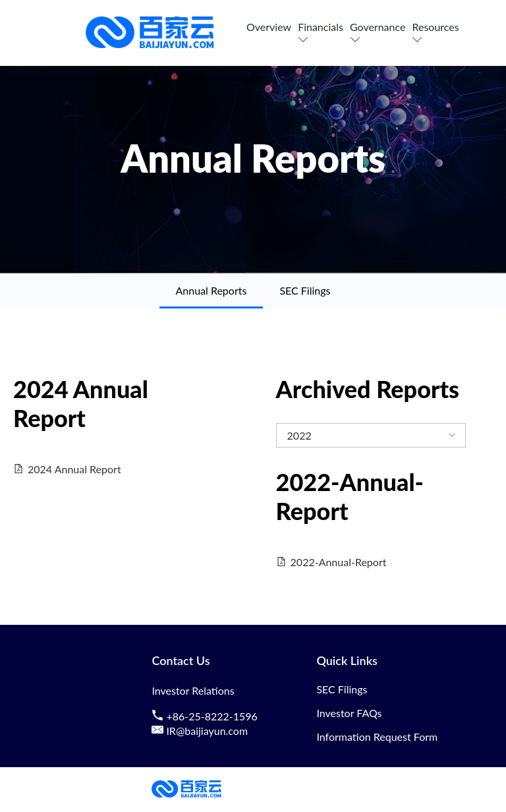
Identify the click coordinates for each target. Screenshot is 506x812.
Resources (435, 33)
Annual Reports (211, 290)
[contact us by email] (159, 731)
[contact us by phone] (159, 716)
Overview (269, 27)
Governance (378, 33)
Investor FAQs (349, 713)
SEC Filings (305, 290)
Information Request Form (377, 737)
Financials (321, 33)
